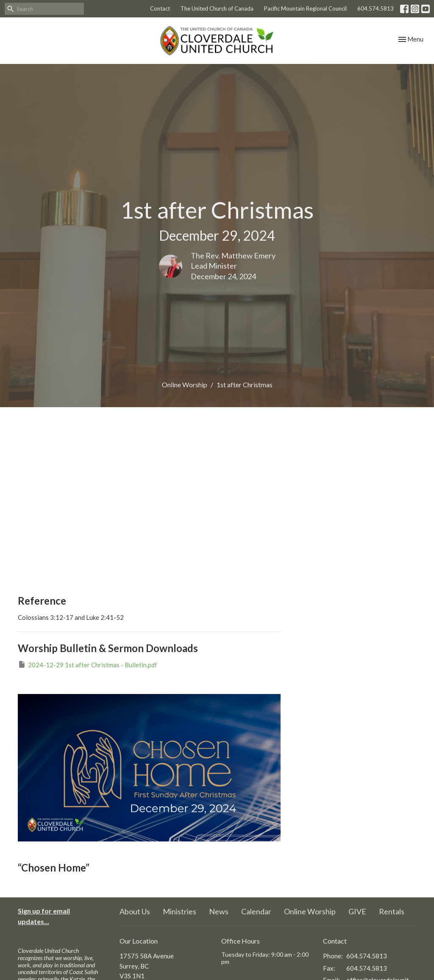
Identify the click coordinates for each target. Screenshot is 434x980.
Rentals (392, 911)
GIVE (357, 911)
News (219, 911)
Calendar (256, 911)
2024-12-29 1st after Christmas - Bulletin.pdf (88, 664)
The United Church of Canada (217, 8)
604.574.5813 (376, 8)
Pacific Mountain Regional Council (305, 8)
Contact (160, 8)
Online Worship (185, 385)
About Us (135, 911)
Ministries (179, 911)
